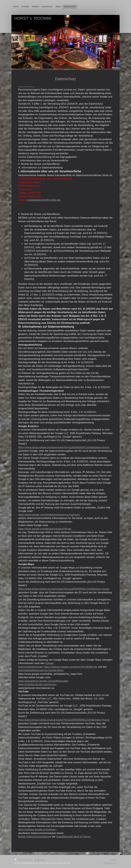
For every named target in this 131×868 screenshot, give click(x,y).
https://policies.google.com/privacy (37, 684)
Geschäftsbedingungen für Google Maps (41, 670)
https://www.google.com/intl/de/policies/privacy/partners (49, 515)
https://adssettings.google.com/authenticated (43, 681)
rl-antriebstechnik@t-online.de (44, 200)
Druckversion (24, 860)
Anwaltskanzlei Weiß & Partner (73, 837)
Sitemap (39, 860)
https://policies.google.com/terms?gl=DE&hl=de (71, 667)
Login (113, 860)
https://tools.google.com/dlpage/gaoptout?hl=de (45, 529)
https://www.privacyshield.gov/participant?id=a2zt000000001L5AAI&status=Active (64, 447)
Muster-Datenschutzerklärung (35, 837)
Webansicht (110, 863)
